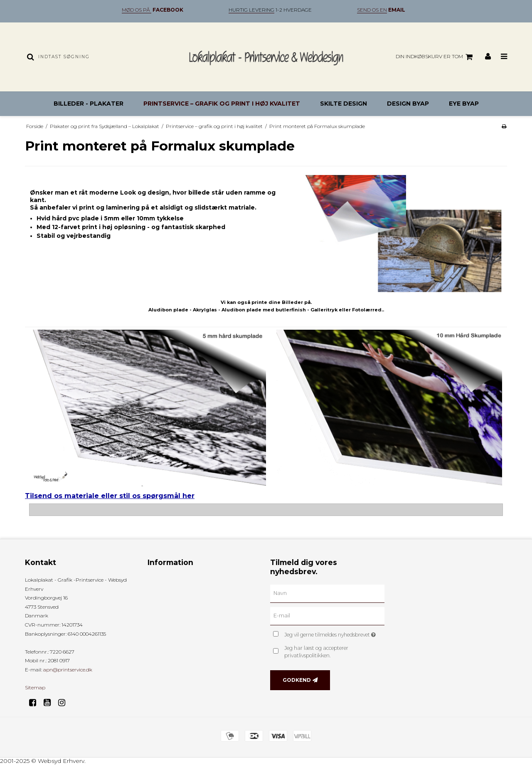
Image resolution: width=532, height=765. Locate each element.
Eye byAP (464, 104)
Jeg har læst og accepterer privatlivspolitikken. (316, 652)
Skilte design (344, 104)
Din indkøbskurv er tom (435, 57)
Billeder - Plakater (89, 104)
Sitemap (35, 687)
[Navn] (327, 593)
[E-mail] (327, 616)
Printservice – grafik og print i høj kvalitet (222, 104)
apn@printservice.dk (68, 670)
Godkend (297, 680)
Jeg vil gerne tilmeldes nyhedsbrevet (334, 633)
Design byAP (408, 104)
